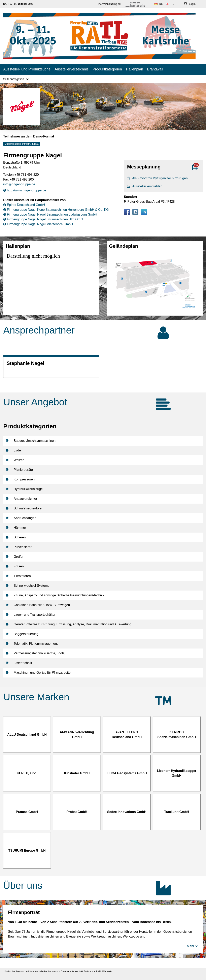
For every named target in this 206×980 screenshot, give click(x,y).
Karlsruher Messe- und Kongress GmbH (26, 972)
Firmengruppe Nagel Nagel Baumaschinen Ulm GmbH (44, 219)
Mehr (192, 946)
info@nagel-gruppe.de (19, 184)
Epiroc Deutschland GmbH (24, 205)
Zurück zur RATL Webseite (98, 972)
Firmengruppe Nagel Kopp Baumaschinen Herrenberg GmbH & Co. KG (56, 210)
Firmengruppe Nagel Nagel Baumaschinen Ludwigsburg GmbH (50, 214)
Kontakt (79, 972)
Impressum (54, 972)
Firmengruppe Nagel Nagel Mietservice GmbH (38, 224)
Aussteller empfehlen (145, 186)
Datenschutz (67, 972)
